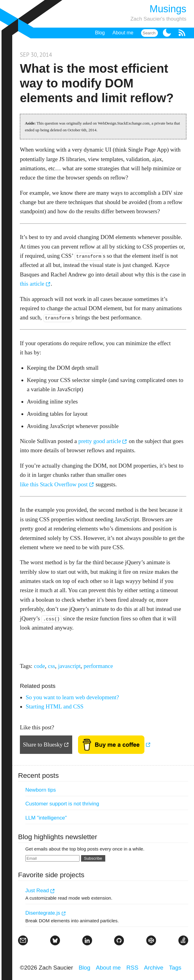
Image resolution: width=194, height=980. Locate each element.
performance (98, 666)
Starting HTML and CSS (55, 706)
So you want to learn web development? (72, 697)
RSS (132, 968)
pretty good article (100, 441)
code (39, 666)
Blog (100, 33)
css (52, 666)
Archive (154, 968)
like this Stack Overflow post (54, 484)
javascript (69, 666)
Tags (175, 968)
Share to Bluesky (43, 745)
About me (123, 33)
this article (32, 284)
